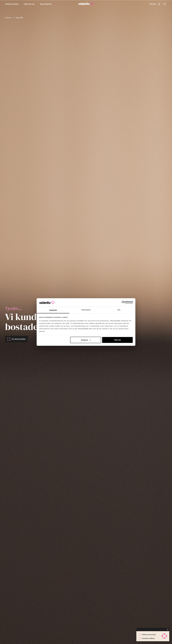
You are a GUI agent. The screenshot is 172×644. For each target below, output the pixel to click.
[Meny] (165, 4)
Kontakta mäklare (148, 638)
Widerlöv (8, 18)
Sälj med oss (29, 4)
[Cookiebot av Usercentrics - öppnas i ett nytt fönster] (123, 302)
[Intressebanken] (159, 4)
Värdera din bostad (149, 635)
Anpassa (86, 340)
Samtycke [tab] (53, 310)
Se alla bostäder (19, 339)
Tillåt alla (117, 340)
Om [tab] (119, 310)
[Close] (168, 630)
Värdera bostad (12, 4)
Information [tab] (86, 310)
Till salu (153, 4)
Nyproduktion (46, 4)
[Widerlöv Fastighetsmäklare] (86, 4)
